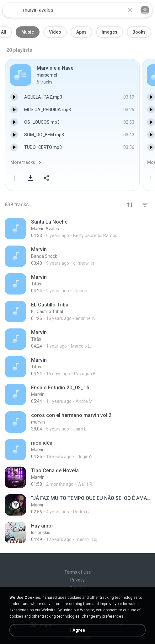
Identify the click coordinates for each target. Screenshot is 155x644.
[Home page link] (12, 10)
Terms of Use (78, 572)
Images (110, 32)
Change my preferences (102, 616)
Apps (81, 32)
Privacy (77, 580)
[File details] (77, 229)
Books (139, 32)
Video (55, 32)
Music (28, 32)
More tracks (23, 162)
